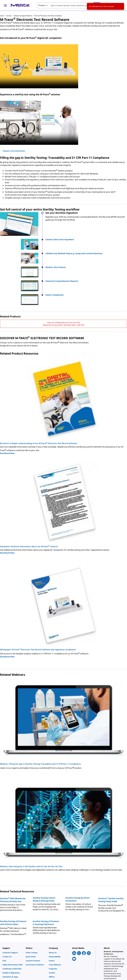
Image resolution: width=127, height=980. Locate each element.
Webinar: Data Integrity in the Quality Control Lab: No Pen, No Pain (31, 839)
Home (2, 16)
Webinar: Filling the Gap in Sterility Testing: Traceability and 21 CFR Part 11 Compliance (40, 737)
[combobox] (69, 5)
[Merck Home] (20, 5)
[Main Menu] (5, 5)
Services (9, 16)
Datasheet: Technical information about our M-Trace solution (29, 519)
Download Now (7, 426)
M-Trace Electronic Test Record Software (48, 16)
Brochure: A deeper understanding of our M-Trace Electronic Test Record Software (39, 416)
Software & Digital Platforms (23, 16)
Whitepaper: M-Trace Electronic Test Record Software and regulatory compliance (38, 622)
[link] (13, 926)
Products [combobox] (42, 5)
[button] (86, 240)
